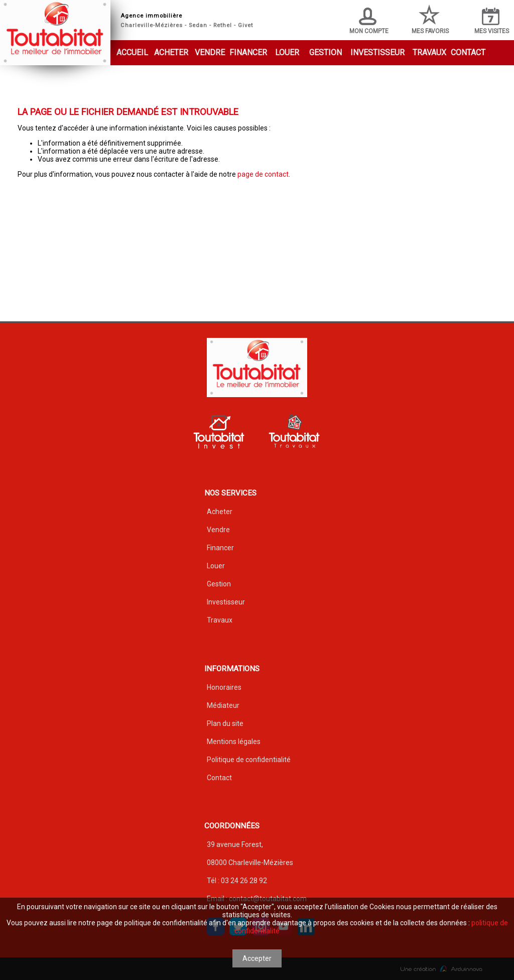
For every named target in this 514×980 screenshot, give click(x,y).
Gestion (326, 52)
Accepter (257, 958)
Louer (287, 52)
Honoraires (224, 687)
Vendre (210, 52)
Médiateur (223, 705)
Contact (468, 52)
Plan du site (225, 723)
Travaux (429, 52)
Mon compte (369, 21)
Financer (248, 52)
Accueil (132, 52)
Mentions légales (234, 742)
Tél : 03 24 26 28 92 (237, 881)
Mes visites (492, 21)
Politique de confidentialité (249, 760)
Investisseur (377, 52)
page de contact (263, 174)
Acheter (171, 52)
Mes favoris (430, 19)
